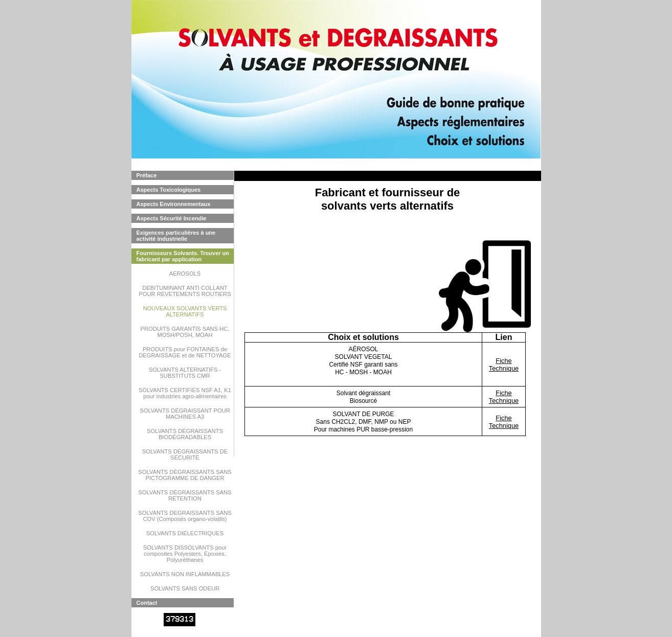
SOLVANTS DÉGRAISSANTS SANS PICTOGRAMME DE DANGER (185, 475)
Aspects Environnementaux (174, 204)
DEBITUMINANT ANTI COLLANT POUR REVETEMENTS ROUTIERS (185, 291)
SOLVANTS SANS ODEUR (185, 588)
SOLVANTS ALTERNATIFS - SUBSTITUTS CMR (185, 373)
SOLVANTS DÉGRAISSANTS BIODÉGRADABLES (185, 434)
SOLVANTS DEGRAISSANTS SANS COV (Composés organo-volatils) (185, 516)
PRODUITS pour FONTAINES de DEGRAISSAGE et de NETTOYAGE (185, 352)
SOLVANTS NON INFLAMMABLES (185, 574)
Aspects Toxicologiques (169, 190)
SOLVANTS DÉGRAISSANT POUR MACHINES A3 (185, 414)
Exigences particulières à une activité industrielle (176, 236)
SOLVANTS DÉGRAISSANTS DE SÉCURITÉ (185, 454)
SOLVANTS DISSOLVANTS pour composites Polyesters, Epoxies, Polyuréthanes (185, 554)
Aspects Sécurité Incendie (172, 218)
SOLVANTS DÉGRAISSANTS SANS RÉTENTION (185, 495)
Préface (147, 175)
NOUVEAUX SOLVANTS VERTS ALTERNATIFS (185, 311)
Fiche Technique (504, 365)
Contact (147, 603)
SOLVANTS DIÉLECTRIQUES (185, 533)
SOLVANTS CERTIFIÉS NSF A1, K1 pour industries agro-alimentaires (185, 393)
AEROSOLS (185, 274)
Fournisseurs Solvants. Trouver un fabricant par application (183, 256)
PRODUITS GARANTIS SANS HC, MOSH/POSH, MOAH (185, 332)
